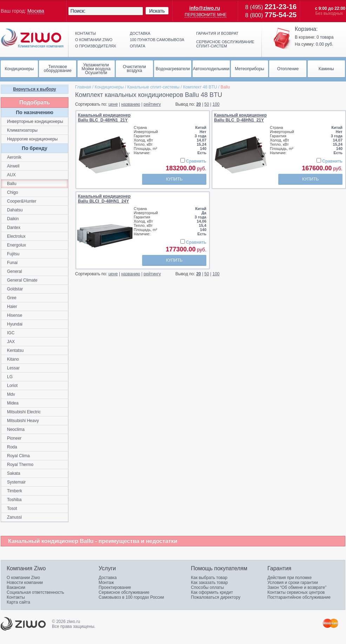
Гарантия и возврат (217, 33)
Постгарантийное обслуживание (299, 597)
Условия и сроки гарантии (293, 583)
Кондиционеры (109, 87)
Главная (83, 87)
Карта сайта (18, 602)
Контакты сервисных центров (296, 592)
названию (131, 104)
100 (216, 104)
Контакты (85, 33)
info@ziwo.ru (205, 8)
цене (113, 104)
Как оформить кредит (212, 592)
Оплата (138, 46)
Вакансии (16, 587)
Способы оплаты (207, 587)
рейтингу (152, 104)
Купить (174, 179)
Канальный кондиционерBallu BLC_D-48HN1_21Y (104, 118)
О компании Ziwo (23, 578)
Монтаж (106, 583)
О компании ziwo (94, 40)
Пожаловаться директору (216, 597)
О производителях (96, 46)
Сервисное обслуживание (124, 592)
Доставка (140, 33)
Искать (157, 11)
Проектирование (115, 587)
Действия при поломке (290, 578)
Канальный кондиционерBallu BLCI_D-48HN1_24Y (104, 199)
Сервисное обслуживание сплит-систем (225, 44)
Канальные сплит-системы (154, 87)
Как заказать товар (209, 583)
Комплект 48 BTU (200, 87)
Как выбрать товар (209, 578)
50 (207, 104)
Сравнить (196, 161)
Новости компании (25, 583)
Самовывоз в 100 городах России (131, 597)
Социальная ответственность (35, 592)
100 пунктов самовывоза (157, 40)
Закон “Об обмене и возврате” (297, 587)
